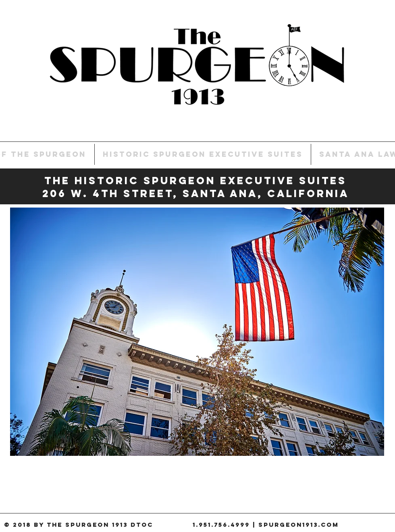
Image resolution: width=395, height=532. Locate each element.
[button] (197, 332)
